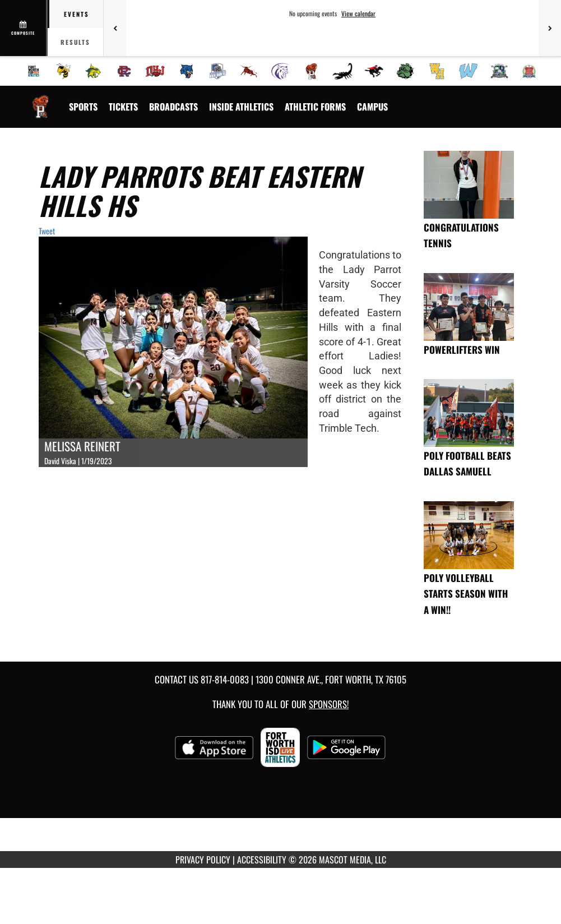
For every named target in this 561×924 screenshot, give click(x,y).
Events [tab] (76, 14)
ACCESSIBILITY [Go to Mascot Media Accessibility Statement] (262, 860)
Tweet (47, 231)
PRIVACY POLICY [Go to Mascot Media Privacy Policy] (203, 860)
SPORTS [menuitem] (83, 107)
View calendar (358, 13)
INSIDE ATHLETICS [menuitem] (241, 107)
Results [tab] (75, 42)
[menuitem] (34, 71)
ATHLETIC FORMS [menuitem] (315, 107)
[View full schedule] (24, 28)
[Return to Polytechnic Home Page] (40, 100)
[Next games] (550, 28)
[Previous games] (115, 28)
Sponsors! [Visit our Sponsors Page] (329, 704)
